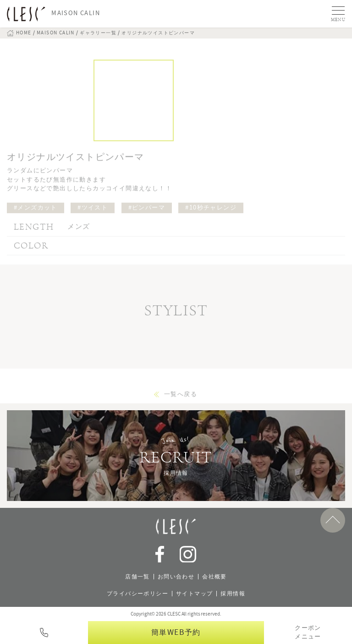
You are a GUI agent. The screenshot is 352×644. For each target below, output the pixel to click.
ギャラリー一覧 (98, 33)
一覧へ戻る (181, 401)
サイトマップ (194, 594)
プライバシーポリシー (137, 594)
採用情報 (233, 594)
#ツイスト (93, 214)
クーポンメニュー (308, 633)
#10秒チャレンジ (211, 214)
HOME (24, 33)
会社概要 (214, 577)
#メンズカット (36, 214)
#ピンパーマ (147, 214)
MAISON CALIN (56, 33)
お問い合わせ (176, 577)
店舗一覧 (137, 577)
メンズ (79, 233)
